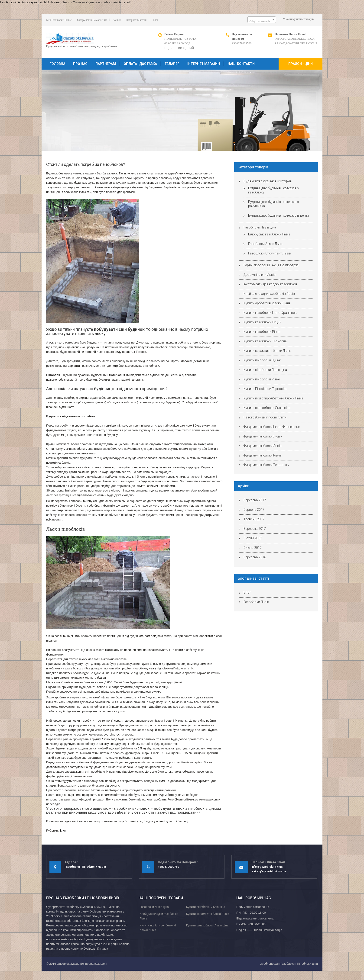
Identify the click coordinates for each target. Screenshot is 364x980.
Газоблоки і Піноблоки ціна (299, 964)
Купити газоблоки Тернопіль (266, 341)
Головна (57, 64)
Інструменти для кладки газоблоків (270, 284)
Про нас (80, 64)
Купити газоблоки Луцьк (262, 322)
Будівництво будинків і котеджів (268, 181)
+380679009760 (242, 43)
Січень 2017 (253, 548)
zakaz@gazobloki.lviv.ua (296, 43)
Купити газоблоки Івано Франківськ (271, 313)
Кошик (117, 20)
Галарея (172, 64)
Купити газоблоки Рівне (262, 332)
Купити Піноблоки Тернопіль (265, 389)
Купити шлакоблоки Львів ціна (267, 408)
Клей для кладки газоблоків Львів (269, 294)
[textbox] (262, 21)
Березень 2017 (255, 529)
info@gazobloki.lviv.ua (295, 39)
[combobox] (262, 20)
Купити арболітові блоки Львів (267, 303)
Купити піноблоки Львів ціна (265, 370)
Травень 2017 (254, 519)
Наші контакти (241, 64)
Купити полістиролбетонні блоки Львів (273, 398)
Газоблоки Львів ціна (260, 227)
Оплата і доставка (140, 64)
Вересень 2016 (255, 557)
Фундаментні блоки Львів (263, 446)
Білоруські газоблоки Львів (269, 234)
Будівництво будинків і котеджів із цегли (278, 215)
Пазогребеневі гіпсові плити (265, 417)
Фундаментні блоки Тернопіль (266, 465)
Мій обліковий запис (59, 20)
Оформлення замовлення (92, 20)
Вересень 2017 (255, 500)
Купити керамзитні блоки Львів (267, 351)
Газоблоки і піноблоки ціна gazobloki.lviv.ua (30, 2)
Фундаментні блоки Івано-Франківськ (272, 427)
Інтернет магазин (137, 20)
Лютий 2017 (253, 538)
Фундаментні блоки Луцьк (263, 436)
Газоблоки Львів (256, 602)
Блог (66, 2)
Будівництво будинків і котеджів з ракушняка (273, 204)
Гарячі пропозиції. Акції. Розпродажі (271, 265)
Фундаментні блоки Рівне (262, 455)
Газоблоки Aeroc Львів (266, 244)
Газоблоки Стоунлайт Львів (270, 253)
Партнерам (106, 64)
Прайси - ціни (301, 64)
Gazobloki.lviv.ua (68, 964)
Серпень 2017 (254, 510)
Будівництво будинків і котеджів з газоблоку (273, 190)
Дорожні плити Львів (260, 275)
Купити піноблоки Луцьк (262, 360)
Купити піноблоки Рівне (262, 379)
